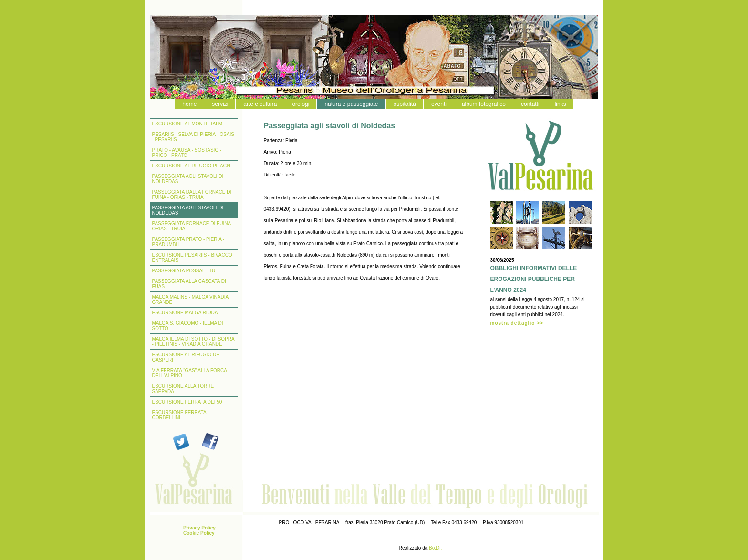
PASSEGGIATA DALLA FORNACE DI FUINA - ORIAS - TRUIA (192, 195)
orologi (301, 104)
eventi (439, 104)
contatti (530, 104)
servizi (220, 104)
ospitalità (405, 104)
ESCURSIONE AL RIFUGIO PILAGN (191, 166)
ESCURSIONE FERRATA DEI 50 (187, 402)
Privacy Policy (199, 528)
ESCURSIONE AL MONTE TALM (187, 124)
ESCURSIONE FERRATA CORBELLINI (179, 415)
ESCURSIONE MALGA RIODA (185, 313)
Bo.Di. (435, 548)
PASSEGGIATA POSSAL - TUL (185, 271)
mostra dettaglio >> (517, 323)
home (189, 104)
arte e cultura (260, 104)
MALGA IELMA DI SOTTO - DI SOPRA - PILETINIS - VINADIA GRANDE (193, 342)
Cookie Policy (199, 533)
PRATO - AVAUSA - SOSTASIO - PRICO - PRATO (187, 153)
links (561, 104)
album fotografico (484, 104)
